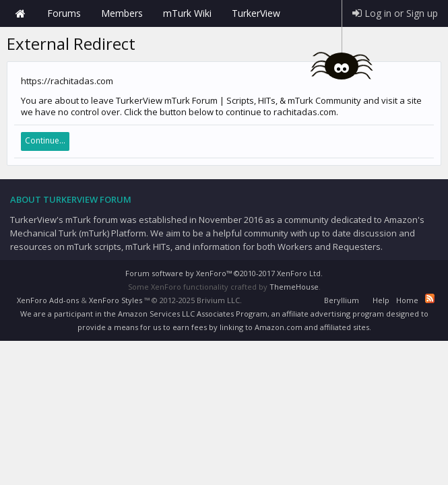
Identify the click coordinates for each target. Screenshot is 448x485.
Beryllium (342, 300)
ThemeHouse (294, 287)
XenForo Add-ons (48, 300)
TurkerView (256, 13)
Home (20, 13)
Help (381, 300)
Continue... (45, 140)
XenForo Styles (116, 300)
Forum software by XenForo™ (224, 273)
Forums (64, 13)
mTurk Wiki (187, 13)
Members (122, 13)
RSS (430, 298)
